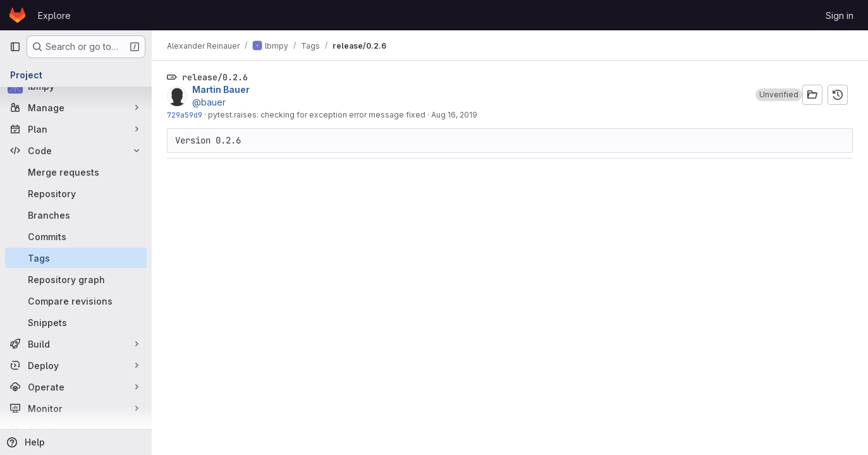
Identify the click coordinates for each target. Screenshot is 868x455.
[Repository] (76, 193)
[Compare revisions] (76, 301)
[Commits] (76, 236)
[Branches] (76, 215)
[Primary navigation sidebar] (15, 47)
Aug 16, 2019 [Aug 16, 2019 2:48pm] (454, 115)
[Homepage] (17, 15)
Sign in (840, 15)
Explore (54, 15)
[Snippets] (76, 322)
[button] (779, 95)
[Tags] (76, 258)
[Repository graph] (76, 279)
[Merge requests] (76, 172)
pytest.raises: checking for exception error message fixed (317, 115)
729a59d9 (185, 115)
